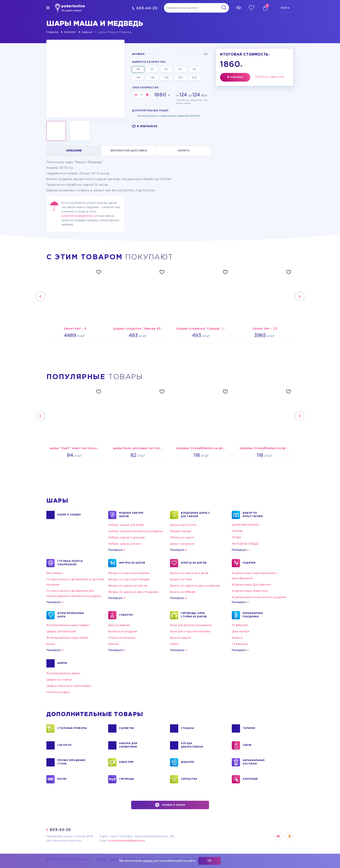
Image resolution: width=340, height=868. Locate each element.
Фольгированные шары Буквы (68, 638)
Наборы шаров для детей (126, 525)
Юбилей (114, 644)
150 (166, 77)
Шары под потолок (183, 525)
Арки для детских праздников (191, 625)
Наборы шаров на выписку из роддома (135, 531)
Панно (174, 644)
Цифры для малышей (61, 631)
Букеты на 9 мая (181, 579)
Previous (40, 296)
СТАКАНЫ (187, 728)
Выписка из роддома (123, 631)
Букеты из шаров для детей (189, 573)
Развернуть (115, 550)
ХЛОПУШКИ (250, 779)
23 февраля (240, 625)
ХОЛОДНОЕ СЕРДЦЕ (245, 544)
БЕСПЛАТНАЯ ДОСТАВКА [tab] (129, 151)
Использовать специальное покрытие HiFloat (166, 116)
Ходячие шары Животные (250, 591)
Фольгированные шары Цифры (68, 625)
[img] (48, 8)
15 (138, 69)
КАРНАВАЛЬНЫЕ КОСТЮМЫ (254, 762)
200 (180, 77)
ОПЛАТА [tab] (184, 151)
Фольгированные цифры (63, 673)
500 (194, 77)
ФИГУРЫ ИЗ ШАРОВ (132, 563)
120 (152, 77)
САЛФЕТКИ (127, 728)
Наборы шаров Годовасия (127, 537)
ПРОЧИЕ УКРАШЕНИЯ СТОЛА (71, 762)
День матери (241, 631)
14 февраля (240, 644)
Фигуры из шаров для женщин (129, 579)
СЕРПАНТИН (189, 779)
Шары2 (87, 32)
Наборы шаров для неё (124, 544)
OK (289, 836)
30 (166, 69)
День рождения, (119, 625)
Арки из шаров (180, 638)
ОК (210, 861)
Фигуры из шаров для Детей (128, 586)
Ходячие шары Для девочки (251, 584)
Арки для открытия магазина (190, 631)
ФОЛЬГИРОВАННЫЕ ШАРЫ (70, 615)
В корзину (235, 77)
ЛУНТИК (237, 531)
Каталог (70, 32)
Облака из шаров (182, 537)
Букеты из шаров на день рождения (195, 586)
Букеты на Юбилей (183, 592)
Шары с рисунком (182, 544)
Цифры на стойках (59, 680)
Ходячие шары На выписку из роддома (259, 597)
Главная (52, 32)
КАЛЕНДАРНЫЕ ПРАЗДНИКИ (253, 615)
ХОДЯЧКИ (249, 563)
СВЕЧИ (247, 745)
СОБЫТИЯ (126, 615)
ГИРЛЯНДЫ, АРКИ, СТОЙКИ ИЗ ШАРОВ (194, 615)
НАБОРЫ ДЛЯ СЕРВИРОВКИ (128, 745)
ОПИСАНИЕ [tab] (74, 151)
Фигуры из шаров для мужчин (129, 573)
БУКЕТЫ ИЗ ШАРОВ (194, 563)
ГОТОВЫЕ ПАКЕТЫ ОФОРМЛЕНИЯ (70, 563)
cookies (148, 861)
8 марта (237, 638)
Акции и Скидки (69, 515)
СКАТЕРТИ (64, 745)
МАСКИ (62, 779)
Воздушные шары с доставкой (195, 515)
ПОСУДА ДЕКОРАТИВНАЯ (192, 745)
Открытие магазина (122, 638)
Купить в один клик (270, 77)
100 (138, 77)
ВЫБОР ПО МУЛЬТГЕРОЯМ (253, 515)
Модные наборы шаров (131, 515)
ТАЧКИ (236, 537)
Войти (285, 8)
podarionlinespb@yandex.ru (79, 216)
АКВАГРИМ (126, 762)
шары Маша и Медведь (115, 32)
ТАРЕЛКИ (249, 728)
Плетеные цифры (58, 692)
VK (278, 836)
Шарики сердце (181, 531)
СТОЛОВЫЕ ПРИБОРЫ (72, 728)
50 (180, 69)
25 (152, 69)
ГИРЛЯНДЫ (127, 779)
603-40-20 (145, 8)
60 (194, 69)
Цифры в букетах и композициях (69, 686)
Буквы (51, 644)
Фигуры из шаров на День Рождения (133, 592)
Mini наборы (55, 573)
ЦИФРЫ (62, 663)
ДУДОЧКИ (187, 762)
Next (300, 296)
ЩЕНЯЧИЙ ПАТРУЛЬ (246, 525)
